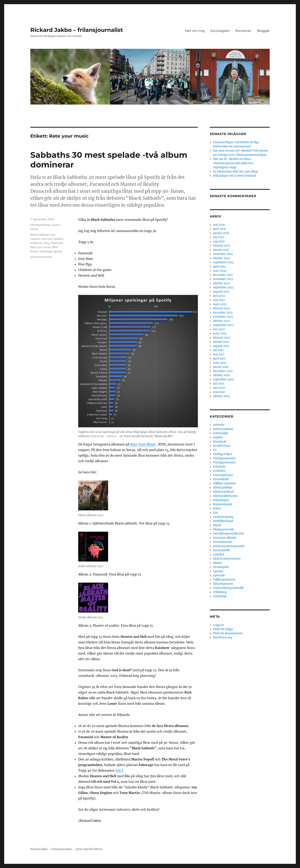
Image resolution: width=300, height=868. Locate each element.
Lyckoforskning (223, 517)
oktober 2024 (222, 258)
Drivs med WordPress (89, 849)
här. (119, 770)
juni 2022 (219, 329)
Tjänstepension (223, 584)
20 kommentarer (41, 257)
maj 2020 (219, 392)
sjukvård (219, 554)
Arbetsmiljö (221, 433)
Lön (216, 513)
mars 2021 (220, 363)
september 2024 (223, 262)
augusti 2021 (221, 346)
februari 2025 (222, 246)
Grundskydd (221, 479)
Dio (53, 235)
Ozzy (47, 243)
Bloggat (263, 31)
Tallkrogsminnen (224, 580)
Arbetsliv (219, 425)
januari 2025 (221, 250)
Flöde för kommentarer (228, 633)
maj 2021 (219, 354)
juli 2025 (219, 237)
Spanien (218, 571)
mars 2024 (220, 271)
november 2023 (223, 279)
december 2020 (223, 371)
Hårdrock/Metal (40, 225)
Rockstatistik (221, 550)
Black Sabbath (40, 235)
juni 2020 (219, 388)
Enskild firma (222, 446)
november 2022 (223, 317)
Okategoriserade (223, 529)
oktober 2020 (222, 375)
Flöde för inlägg (223, 629)
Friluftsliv (219, 467)
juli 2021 (218, 350)
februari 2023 (222, 308)
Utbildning (220, 592)
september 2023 (223, 287)
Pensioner (243, 31)
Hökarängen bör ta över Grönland (234, 176)
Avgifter (218, 437)
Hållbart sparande (224, 483)
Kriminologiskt (223, 504)
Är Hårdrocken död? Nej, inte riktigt (236, 172)
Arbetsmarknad (223, 429)
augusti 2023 (221, 292)
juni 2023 (219, 296)
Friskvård (219, 471)
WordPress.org (223, 638)
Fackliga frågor (223, 454)
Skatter (218, 563)
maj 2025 (219, 241)
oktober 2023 (221, 283)
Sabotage (46, 251)
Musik (34, 229)
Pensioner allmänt (225, 538)
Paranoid (57, 243)
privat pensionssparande (229, 546)
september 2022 (223, 325)
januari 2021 (221, 367)
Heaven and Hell (41, 239)
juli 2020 (219, 384)
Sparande (219, 575)
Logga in (219, 625)
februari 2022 (222, 338)
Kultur (56, 225)
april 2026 (220, 229)
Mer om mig (195, 31)
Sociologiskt (220, 31)
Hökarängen (221, 500)
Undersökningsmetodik (228, 588)
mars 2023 (220, 304)
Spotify (58, 251)
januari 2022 (221, 342)
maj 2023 (219, 300)
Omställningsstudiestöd (228, 534)
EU (215, 450)
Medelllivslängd (223, 521)
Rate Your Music (143, 444)
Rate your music (41, 247)
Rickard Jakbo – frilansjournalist (77, 30)
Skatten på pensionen (227, 559)
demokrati (220, 442)
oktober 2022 (222, 321)
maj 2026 (219, 225)
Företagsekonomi (224, 462)
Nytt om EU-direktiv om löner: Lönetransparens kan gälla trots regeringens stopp (233, 163)
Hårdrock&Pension (225, 496)
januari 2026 (221, 233)
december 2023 (223, 275)
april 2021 (219, 359)
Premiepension (223, 542)
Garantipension (223, 475)
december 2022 (223, 313)
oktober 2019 (221, 396)
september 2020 (223, 379)
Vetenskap (220, 596)
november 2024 (223, 254)
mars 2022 (220, 333)
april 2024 (219, 267)
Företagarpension (224, 458)
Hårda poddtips (223, 488)
